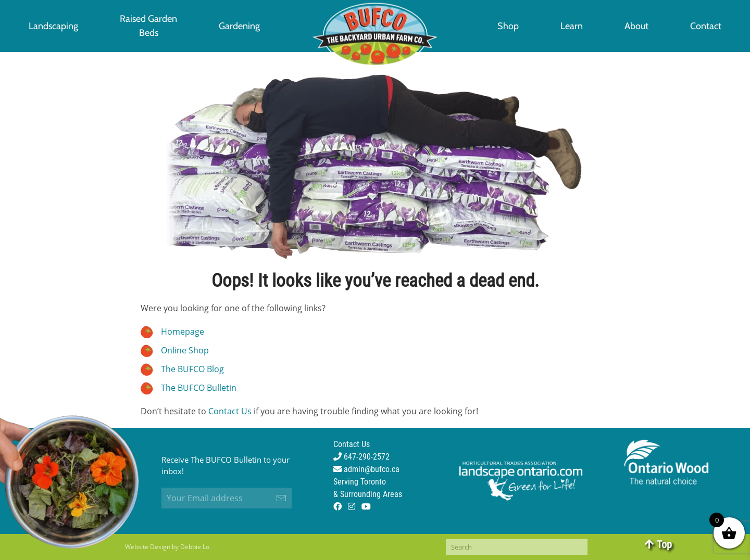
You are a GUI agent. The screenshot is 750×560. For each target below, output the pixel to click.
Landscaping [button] (53, 26)
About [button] (636, 26)
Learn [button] (572, 26)
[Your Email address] (227, 498)
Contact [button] (706, 26)
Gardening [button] (239, 26)
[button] (148, 26)
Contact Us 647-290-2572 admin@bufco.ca (366, 457)
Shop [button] (508, 26)
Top (658, 544)
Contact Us (230, 411)
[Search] (517, 547)
